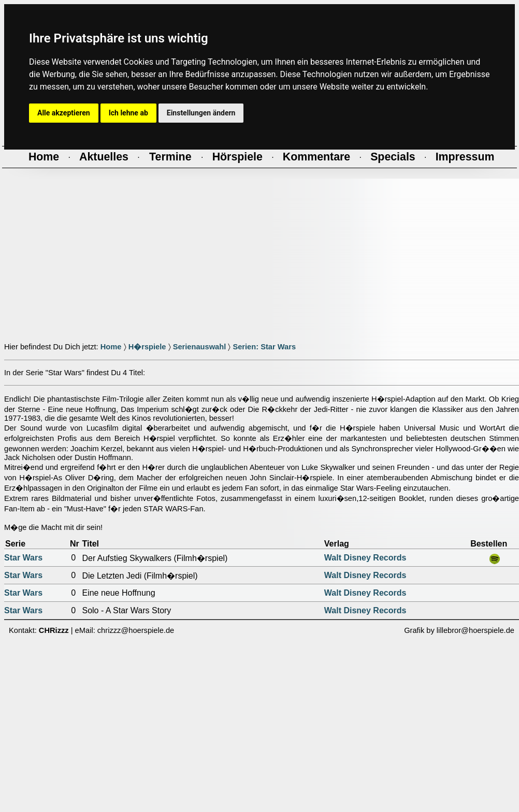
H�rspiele (147, 347)
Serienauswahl (200, 347)
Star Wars (23, 558)
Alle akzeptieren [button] (64, 113)
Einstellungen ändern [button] (201, 113)
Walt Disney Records (365, 558)
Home (111, 347)
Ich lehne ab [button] (128, 113)
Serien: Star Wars (264, 347)
